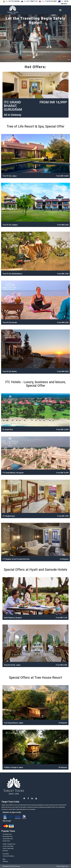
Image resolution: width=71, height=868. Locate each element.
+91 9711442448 (14, 1)
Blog (4, 859)
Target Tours (14, 786)
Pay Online (6, 854)
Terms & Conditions (8, 856)
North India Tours (8, 836)
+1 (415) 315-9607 (51, 1)
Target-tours (18, 10)
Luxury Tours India (8, 846)
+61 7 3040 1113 (32, 1)
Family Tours (6, 841)
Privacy (18, 866)
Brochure (5, 851)
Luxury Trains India (8, 848)
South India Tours (8, 839)
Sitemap (5, 861)
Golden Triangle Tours (9, 844)
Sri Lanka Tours (7, 834)
